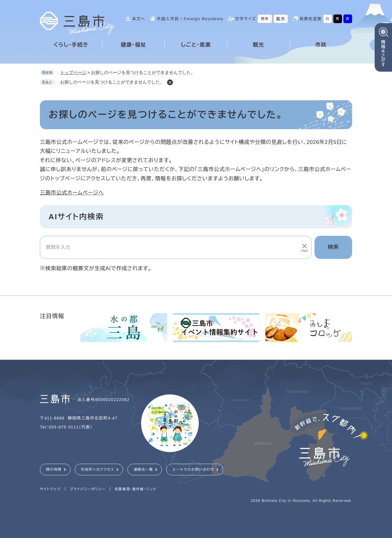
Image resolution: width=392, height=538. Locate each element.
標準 (265, 19)
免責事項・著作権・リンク (135, 489)
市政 (321, 45)
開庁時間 (54, 470)
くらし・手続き (71, 45)
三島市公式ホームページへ (72, 193)
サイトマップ (50, 489)
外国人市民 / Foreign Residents (190, 19)
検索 (333, 247)
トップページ (73, 72)
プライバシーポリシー (88, 489)
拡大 (281, 19)
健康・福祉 (134, 45)
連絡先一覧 (143, 470)
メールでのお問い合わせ (193, 470)
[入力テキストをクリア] (304, 247)
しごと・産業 (196, 45)
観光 (259, 45)
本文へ (139, 19)
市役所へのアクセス (98, 470)
